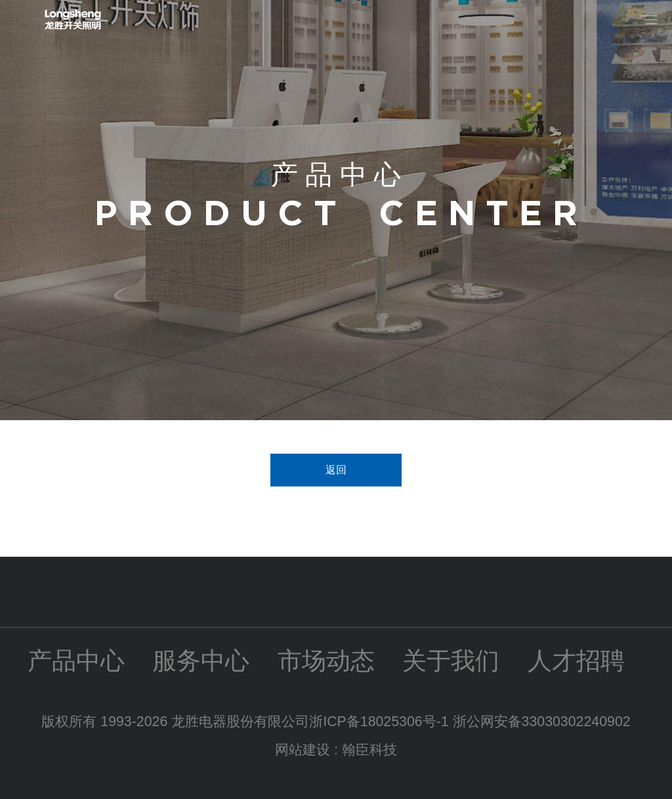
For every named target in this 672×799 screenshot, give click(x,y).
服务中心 (201, 660)
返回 (336, 470)
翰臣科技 (369, 750)
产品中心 (76, 660)
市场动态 (326, 660)
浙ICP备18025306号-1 (381, 722)
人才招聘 (576, 660)
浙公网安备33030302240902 (542, 722)
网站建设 (303, 750)
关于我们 (451, 660)
